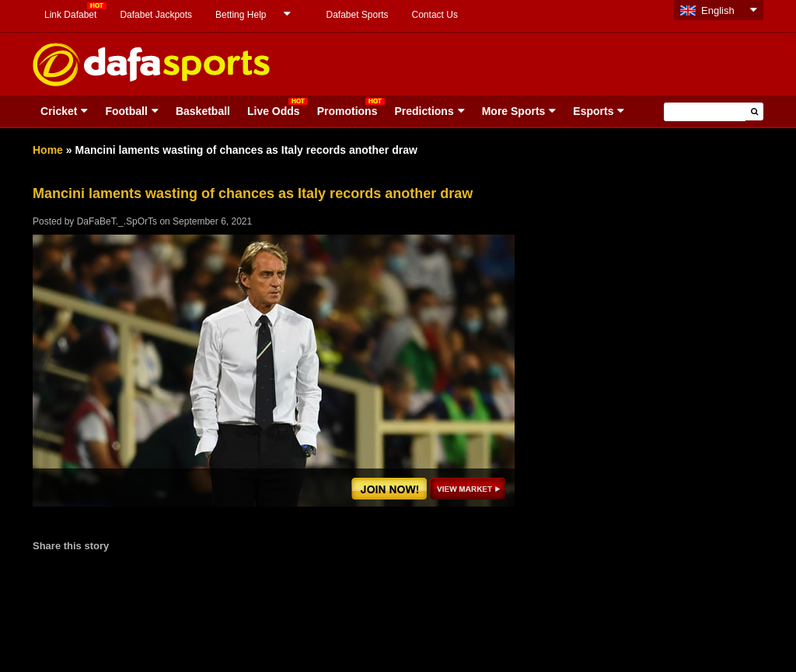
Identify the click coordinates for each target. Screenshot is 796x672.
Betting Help (241, 15)
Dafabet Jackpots (156, 15)
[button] (754, 111)
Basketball (203, 111)
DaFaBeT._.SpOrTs (117, 221)
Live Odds (274, 111)
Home (48, 150)
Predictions (424, 111)
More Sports (514, 111)
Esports (593, 111)
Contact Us (435, 15)
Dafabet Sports (357, 15)
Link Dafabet (70, 15)
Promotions (347, 111)
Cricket (59, 111)
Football (126, 111)
